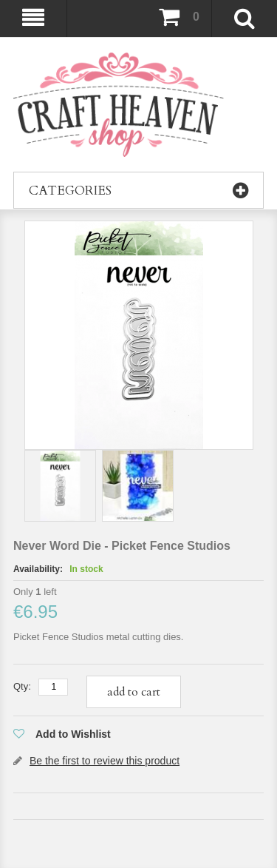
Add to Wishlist (73, 734)
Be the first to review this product (105, 761)
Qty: (22, 686)
